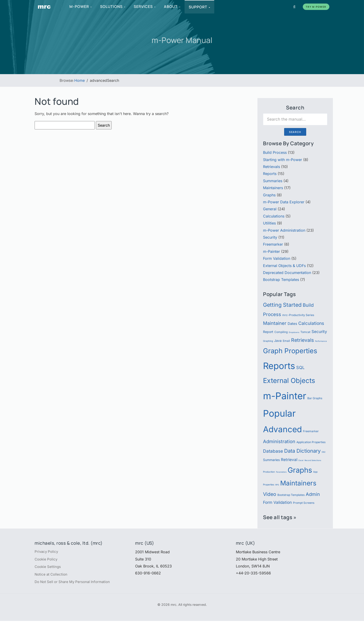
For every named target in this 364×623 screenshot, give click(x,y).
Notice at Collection (52, 576)
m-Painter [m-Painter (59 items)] (285, 396)
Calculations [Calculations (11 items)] (311, 323)
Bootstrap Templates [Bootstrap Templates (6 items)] (291, 495)
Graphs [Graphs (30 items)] (300, 470)
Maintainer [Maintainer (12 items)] (275, 323)
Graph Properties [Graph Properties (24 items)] (290, 351)
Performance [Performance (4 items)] (321, 341)
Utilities (269, 223)
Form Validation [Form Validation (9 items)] (277, 502)
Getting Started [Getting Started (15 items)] (282, 305)
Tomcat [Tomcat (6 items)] (305, 332)
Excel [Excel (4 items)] (301, 460)
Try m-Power (316, 7)
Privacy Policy (47, 552)
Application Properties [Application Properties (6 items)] (311, 442)
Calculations (274, 216)
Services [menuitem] (145, 7)
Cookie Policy (47, 560)
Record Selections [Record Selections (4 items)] (313, 460)
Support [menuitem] (200, 7)
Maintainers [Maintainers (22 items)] (298, 483)
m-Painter (271, 251)
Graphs (269, 195)
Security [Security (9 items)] (319, 332)
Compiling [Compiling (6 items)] (281, 332)
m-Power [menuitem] (81, 7)
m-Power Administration (284, 230)
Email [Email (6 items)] (286, 341)
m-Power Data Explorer (284, 202)
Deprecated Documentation (287, 273)
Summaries (273, 181)
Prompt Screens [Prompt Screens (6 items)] (304, 503)
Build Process (275, 152)
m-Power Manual (182, 40)
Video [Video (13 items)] (270, 494)
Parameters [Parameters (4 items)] (281, 472)
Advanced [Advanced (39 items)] (282, 429)
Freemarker (273, 244)
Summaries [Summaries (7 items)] (271, 460)
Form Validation (277, 258)
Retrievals (271, 167)
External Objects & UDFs (284, 266)
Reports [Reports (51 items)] (279, 366)
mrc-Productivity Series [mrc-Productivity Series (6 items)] (298, 315)
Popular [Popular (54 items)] (279, 413)
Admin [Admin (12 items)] (313, 494)
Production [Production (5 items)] (269, 472)
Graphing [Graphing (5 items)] (268, 341)
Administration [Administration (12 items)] (279, 441)
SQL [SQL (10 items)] (300, 367)
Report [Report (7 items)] (268, 332)
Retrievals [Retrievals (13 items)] (302, 340)
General (270, 209)
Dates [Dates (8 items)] (292, 324)
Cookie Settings (48, 568)
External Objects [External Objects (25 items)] (289, 381)
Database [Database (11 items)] (273, 451)
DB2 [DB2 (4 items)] (324, 452)
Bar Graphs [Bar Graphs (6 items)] (315, 398)
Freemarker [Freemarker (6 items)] (311, 431)
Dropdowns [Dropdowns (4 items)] (294, 332)
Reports (270, 174)
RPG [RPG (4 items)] (277, 485)
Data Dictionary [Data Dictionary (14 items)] (302, 451)
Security (270, 237)
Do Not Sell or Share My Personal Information (75, 584)
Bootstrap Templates (281, 280)
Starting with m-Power (283, 160)
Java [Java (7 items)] (278, 341)
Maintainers (273, 188)
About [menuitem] (172, 7)
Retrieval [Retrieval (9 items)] (289, 460)
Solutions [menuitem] (113, 7)
